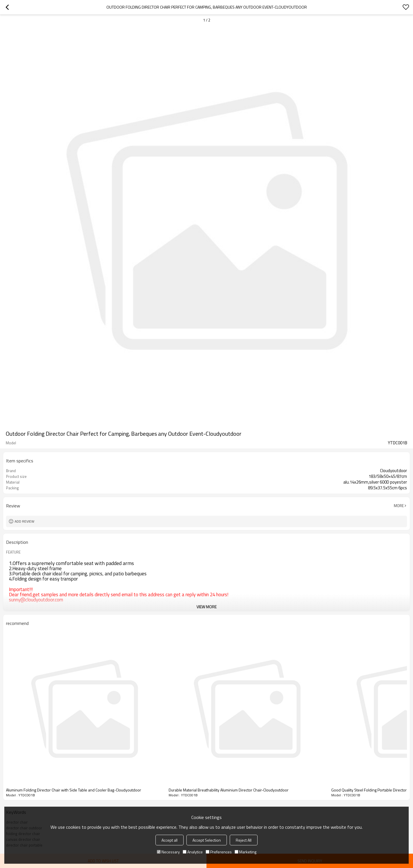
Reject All (244, 840)
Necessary (168, 852)
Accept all (170, 840)
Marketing (246, 852)
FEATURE (13, 552)
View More (206, 607)
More (399, 506)
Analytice (193, 852)
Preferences (219, 852)
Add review (25, 521)
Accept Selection (207, 840)
